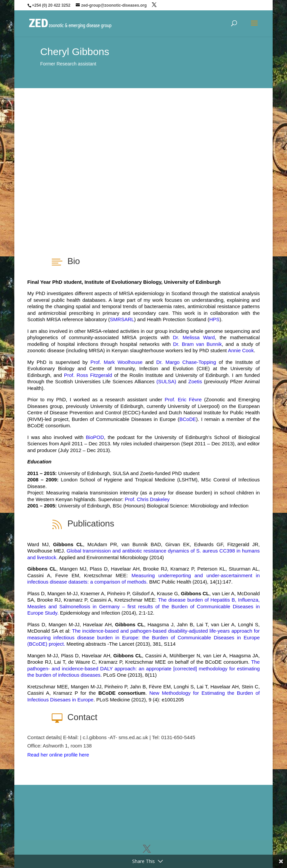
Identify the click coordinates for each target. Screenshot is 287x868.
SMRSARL (122, 319)
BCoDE (188, 419)
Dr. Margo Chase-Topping (186, 362)
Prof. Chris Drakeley (147, 499)
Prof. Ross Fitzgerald (88, 375)
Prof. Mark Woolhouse (116, 362)
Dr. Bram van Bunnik (198, 344)
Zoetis (195, 381)
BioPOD (95, 437)
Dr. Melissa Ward (194, 337)
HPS (214, 319)
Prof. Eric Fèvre (183, 399)
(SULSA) (166, 381)
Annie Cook (241, 350)
